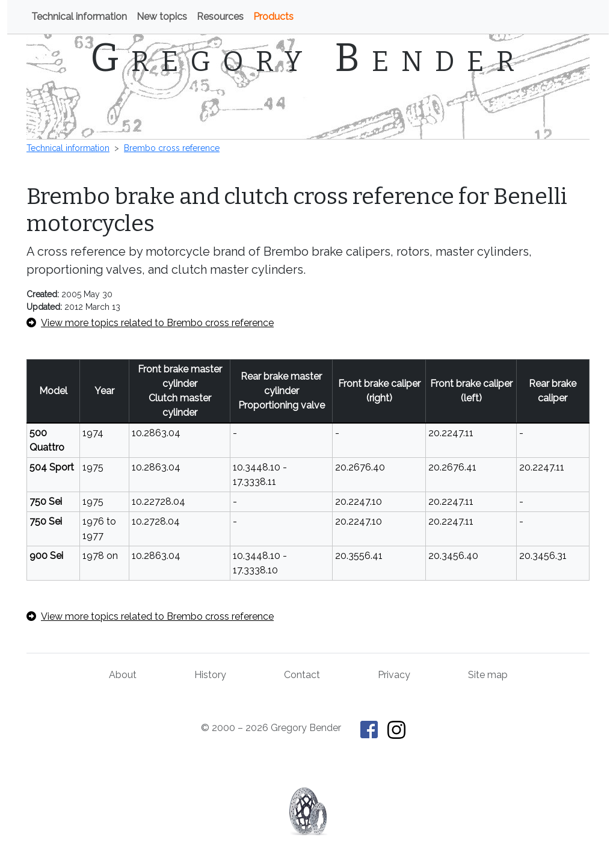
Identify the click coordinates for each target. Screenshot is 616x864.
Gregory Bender (308, 58)
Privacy (394, 675)
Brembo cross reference (172, 148)
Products (273, 17)
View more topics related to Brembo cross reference (150, 323)
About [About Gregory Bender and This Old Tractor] (123, 675)
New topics (162, 17)
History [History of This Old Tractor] (210, 675)
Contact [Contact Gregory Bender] (302, 675)
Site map (488, 675)
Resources (220, 17)
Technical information (79, 17)
